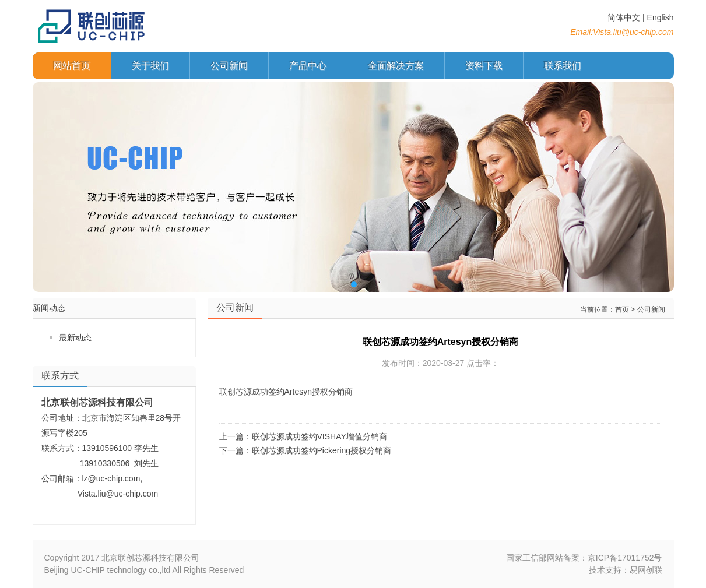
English (661, 17)
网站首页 (72, 66)
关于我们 (150, 66)
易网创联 (646, 570)
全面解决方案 (396, 66)
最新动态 (75, 337)
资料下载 (484, 66)
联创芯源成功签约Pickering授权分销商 (322, 450)
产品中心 (308, 66)
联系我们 (563, 66)
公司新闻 (229, 66)
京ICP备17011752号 (625, 558)
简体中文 (624, 17)
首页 (622, 309)
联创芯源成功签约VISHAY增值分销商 (319, 436)
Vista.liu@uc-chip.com (633, 32)
